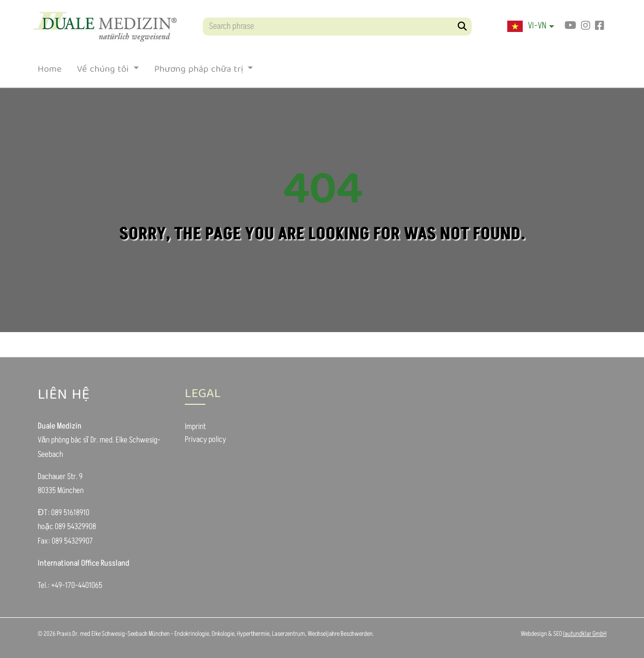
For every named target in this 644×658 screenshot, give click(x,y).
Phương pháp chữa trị (200, 72)
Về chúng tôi (104, 72)
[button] (530, 26)
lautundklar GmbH (585, 634)
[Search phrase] (337, 27)
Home (50, 72)
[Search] (463, 27)
